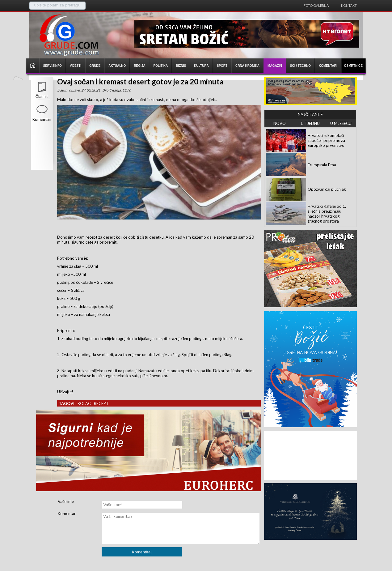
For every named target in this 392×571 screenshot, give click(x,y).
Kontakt (349, 5)
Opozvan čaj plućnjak (327, 189)
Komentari (42, 119)
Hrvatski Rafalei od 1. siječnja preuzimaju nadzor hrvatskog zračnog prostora (327, 214)
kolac (84, 403)
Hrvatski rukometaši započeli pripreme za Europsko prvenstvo (327, 140)
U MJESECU (341, 123)
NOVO (280, 123)
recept (101, 403)
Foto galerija (316, 5)
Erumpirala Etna (322, 165)
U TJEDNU (310, 123)
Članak (42, 96)
